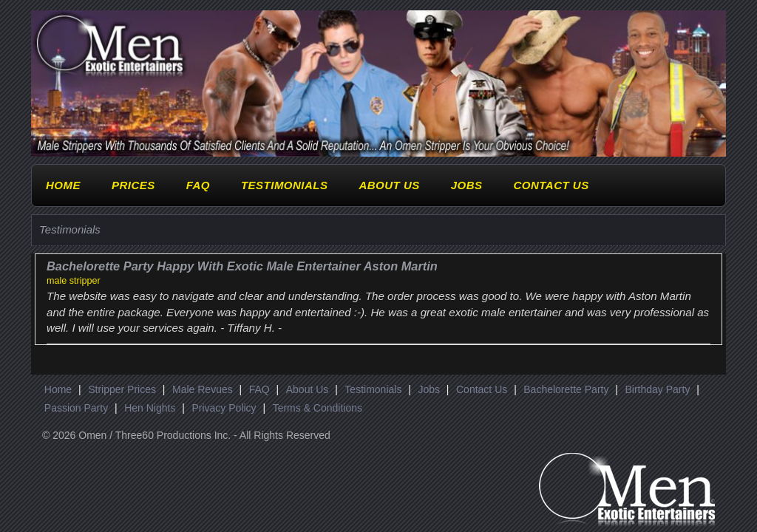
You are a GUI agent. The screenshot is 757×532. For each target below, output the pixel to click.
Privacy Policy (224, 408)
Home (63, 185)
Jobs (467, 185)
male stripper (74, 281)
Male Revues (203, 389)
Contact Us (551, 185)
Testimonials (285, 185)
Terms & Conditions (318, 408)
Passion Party (76, 408)
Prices (133, 185)
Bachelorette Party (566, 389)
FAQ (198, 185)
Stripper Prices (122, 389)
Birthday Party (657, 389)
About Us (389, 185)
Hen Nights (150, 408)
